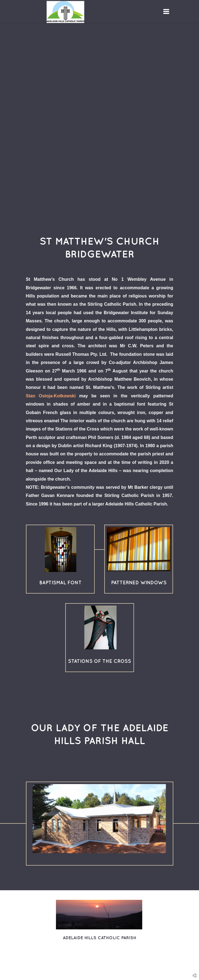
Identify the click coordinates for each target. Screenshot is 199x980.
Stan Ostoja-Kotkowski (51, 396)
